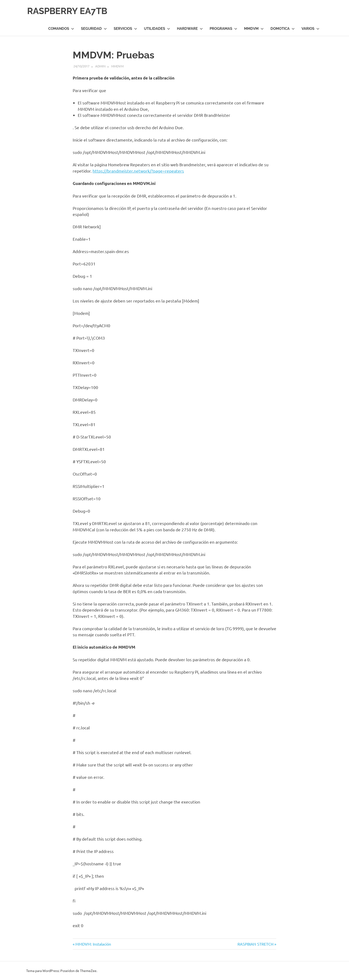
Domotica (283, 29)
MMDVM (254, 29)
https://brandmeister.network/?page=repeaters (138, 171)
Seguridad (94, 29)
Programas (223, 29)
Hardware (190, 29)
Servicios (125, 29)
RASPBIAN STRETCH (255, 944)
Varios (310, 29)
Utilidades (157, 29)
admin (100, 66)
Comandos (61, 29)
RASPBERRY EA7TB (70, 11)
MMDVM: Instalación (93, 944)
